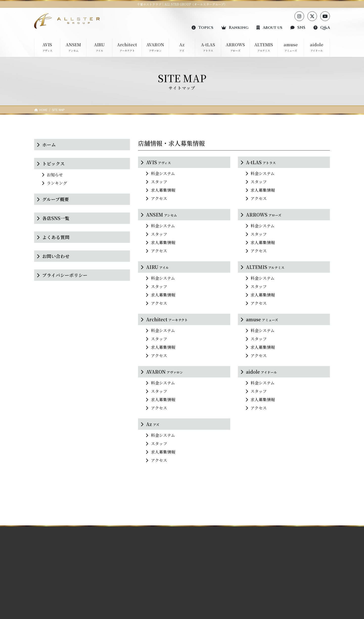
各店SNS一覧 (56, 218)
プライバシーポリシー (65, 275)
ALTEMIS (265, 267)
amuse (262, 319)
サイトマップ (274, 603)
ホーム (49, 145)
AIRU (157, 267)
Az (153, 424)
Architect (167, 319)
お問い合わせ (56, 256)
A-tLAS (261, 162)
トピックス (53, 164)
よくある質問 (56, 237)
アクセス (159, 198)
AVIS (158, 162)
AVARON (165, 372)
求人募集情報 (163, 190)
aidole (261, 372)
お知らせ (55, 175)
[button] (202, 27)
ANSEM (162, 215)
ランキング (57, 183)
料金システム (163, 173)
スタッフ (159, 182)
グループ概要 (56, 199)
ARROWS (264, 215)
